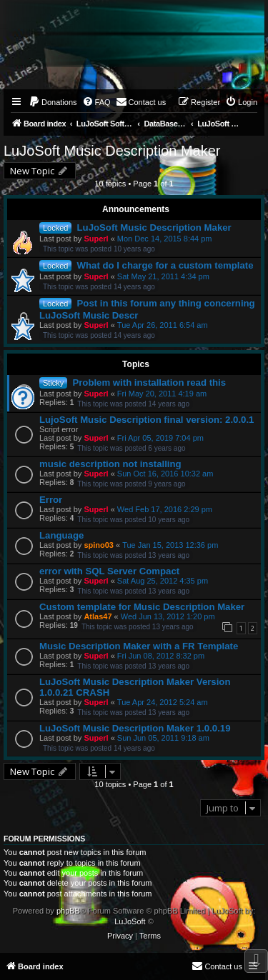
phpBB (68, 911)
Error (51, 500)
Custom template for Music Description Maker (142, 607)
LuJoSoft (130, 921)
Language (61, 535)
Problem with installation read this (149, 382)
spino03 (99, 545)
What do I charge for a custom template (165, 265)
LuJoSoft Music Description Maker (112, 151)
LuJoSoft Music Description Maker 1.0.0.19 (135, 728)
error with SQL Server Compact (109, 571)
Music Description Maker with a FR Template (139, 646)
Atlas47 (98, 616)
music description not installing (110, 464)
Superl (96, 239)
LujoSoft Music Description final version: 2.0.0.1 (147, 420)
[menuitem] (53, 102)
